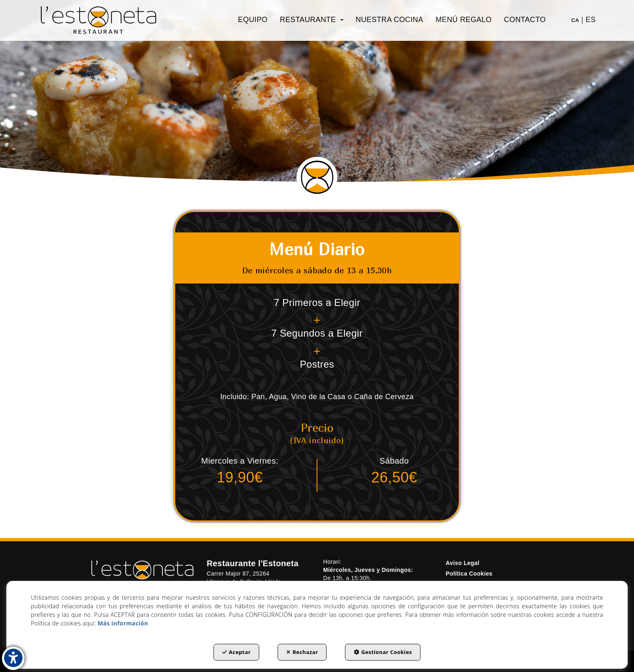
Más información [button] (123, 623)
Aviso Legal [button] (462, 563)
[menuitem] (253, 20)
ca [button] (575, 20)
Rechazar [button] (302, 652)
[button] (99, 21)
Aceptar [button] (237, 652)
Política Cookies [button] (469, 574)
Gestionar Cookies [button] (383, 652)
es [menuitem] (591, 20)
